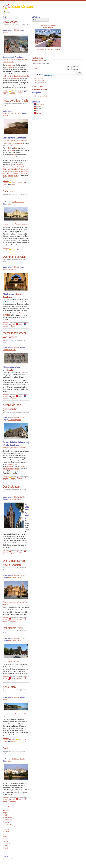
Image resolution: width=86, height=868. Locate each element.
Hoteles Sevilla (8, 661)
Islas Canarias (7, 820)
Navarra (5, 841)
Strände (5, 32)
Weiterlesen (6, 90)
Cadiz (10, 148)
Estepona (16, 78)
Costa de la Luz (16, 113)
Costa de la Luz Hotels (10, 140)
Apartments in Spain (39, 89)
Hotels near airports (40, 82)
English (19, 250)
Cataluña (6, 829)
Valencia (6, 848)
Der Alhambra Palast (15, 257)
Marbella (7, 78)
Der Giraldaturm (12, 487)
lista (14, 661)
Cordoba (10, 370)
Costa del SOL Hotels (9, 59)
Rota (19, 167)
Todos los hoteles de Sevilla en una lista (15, 602)
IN (33, 67)
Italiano (20, 92)
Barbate (15, 173)
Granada (19, 294)
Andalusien (16, 30)
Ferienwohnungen (23, 140)
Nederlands (12, 94)
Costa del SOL (10, 150)
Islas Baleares (7, 817)
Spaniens (20, 144)
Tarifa (16, 176)
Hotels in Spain (37, 58)
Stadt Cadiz (15, 169)
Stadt (10, 204)
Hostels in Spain (38, 86)
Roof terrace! (40, 49)
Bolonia (11, 176)
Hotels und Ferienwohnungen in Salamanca (16, 224)
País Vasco (6, 843)
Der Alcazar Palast (13, 628)
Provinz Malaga (10, 67)
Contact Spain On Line (9, 859)
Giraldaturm (11, 466)
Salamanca (9, 191)
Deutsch (38, 109)
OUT (36, 69)
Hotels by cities (39, 78)
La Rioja (6, 846)
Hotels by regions (39, 80)
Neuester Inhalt (42, 96)
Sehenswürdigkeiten (9, 269)
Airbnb (58, 49)
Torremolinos (9, 76)
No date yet (40, 74)
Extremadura (7, 832)
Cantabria (6, 822)
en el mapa (7, 604)
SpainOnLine (23, 6)
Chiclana (22, 169)
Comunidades (7, 807)
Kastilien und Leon (18, 202)
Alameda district (50, 49)
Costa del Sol (9, 65)
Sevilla (22, 417)
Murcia (5, 839)
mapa (17, 661)
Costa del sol (10, 22)
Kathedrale (11, 464)
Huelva (17, 148)
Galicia (5, 834)
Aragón (5, 813)
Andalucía (6, 810)
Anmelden (5, 92)
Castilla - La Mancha (9, 827)
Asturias (6, 815)
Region (5, 700)
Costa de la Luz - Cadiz (15, 100)
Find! (79, 73)
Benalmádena (19, 76)
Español (12, 92)
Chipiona (13, 167)
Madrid (5, 836)
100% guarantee (52, 76)
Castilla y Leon (8, 825)
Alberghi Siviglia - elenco (10, 448)
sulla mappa (22, 448)
